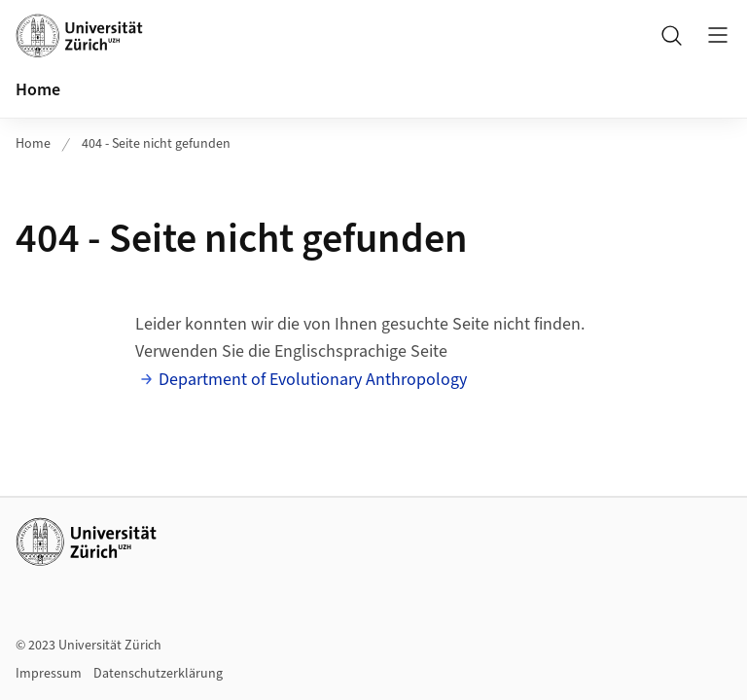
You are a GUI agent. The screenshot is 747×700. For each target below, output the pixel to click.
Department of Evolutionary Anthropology (313, 380)
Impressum (49, 674)
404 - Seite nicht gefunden (156, 144)
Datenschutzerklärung (158, 674)
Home (38, 90)
